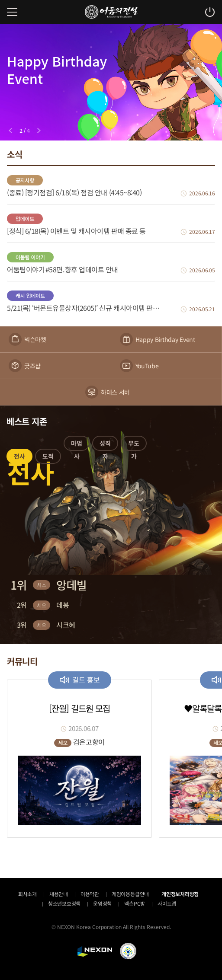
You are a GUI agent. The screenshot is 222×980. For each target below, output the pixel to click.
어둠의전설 (111, 12)
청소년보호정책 (64, 903)
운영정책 (102, 903)
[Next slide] (39, 131)
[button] (19, 458)
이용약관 (90, 894)
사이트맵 (167, 903)
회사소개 (27, 894)
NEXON (95, 951)
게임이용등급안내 (130, 894)
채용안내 (59, 894)
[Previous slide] (10, 131)
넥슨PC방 (135, 903)
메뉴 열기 (12, 12)
